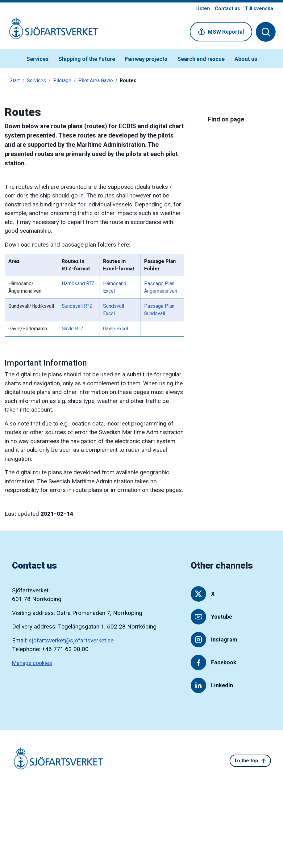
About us (246, 59)
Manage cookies (32, 663)
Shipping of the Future (87, 59)
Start (15, 80)
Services (37, 59)
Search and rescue (201, 59)
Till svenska (259, 8)
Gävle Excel (116, 329)
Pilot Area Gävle (96, 80)
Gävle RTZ (73, 329)
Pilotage (62, 80)
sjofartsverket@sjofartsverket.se (71, 640)
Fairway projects (146, 59)
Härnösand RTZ (78, 284)
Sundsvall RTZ (77, 306)
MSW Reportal (221, 32)
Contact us (227, 8)
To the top (250, 761)
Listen (203, 8)
